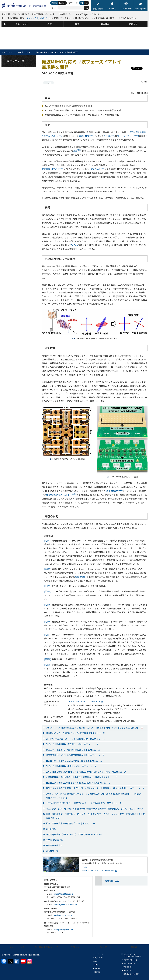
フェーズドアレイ (128, 136)
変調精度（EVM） (53, 169)
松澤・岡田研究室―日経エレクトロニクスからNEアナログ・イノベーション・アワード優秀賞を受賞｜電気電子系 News (95, 816)
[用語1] (48, 541)
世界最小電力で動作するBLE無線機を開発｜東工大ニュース (74, 761)
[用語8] (48, 659)
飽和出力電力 (114, 491)
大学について (99, 958)
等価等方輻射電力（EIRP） (61, 495)
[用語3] (48, 586)
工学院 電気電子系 (54, 840)
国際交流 (97, 972)
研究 (50, 83)
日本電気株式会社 (54, 845)
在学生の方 (127, 970)
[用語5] (48, 605)
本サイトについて (17, 947)
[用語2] (48, 569)
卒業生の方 (127, 967)
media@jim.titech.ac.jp (63, 915)
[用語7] (48, 635)
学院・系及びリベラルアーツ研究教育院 (98, 870)
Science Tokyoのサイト (38, 18)
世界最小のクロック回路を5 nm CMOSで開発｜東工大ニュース (75, 733)
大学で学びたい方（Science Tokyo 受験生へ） (133, 955)
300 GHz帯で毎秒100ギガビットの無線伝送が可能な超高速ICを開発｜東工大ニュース (86, 772)
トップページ (7, 52)
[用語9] (48, 665)
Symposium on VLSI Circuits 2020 (84, 701)
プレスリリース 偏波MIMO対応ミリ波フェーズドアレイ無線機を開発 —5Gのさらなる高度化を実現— (95, 728)
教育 (96, 961)
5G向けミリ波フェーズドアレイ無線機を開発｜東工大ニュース (75, 739)
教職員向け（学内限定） (132, 974)
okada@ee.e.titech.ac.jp (63, 894)
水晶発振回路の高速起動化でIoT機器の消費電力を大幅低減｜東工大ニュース (82, 777)
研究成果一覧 (52, 851)
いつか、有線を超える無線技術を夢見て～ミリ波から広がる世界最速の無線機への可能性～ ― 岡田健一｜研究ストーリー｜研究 (95, 796)
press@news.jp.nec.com (63, 929)
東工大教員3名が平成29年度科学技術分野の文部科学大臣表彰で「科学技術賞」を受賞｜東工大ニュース (95, 809)
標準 (82, 3)
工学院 (85, 867)
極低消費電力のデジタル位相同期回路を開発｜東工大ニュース (75, 755)
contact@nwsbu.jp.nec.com (65, 904)
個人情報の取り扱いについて (46, 947)
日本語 (54, 3)
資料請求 (134, 947)
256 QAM (98, 169)
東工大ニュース (24, 52)
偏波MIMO (86, 136)
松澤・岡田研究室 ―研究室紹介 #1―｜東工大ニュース (71, 823)
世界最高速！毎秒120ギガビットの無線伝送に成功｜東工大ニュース (78, 783)
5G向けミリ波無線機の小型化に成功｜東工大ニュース (71, 766)
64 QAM (75, 245)
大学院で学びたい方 (130, 960)
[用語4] (48, 591)
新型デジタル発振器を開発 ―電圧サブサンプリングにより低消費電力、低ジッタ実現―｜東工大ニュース (95, 788)
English (62, 3)
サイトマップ (76, 947)
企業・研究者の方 (129, 963)
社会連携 (97, 968)
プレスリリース (105, 947)
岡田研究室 (51, 829)
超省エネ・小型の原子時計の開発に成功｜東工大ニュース (73, 750)
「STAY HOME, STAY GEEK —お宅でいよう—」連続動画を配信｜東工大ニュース (84, 803)
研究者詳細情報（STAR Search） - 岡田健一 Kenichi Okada (74, 834)
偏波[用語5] (81, 577)
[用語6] (48, 621)
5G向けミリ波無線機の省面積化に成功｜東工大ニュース (72, 744)
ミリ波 (109, 136)
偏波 (77, 151)
